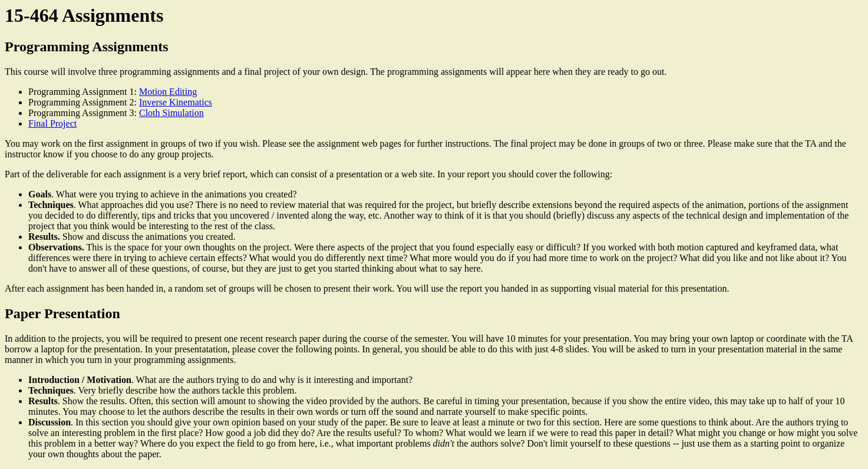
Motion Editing (168, 92)
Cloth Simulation (171, 113)
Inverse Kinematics (176, 102)
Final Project (52, 123)
